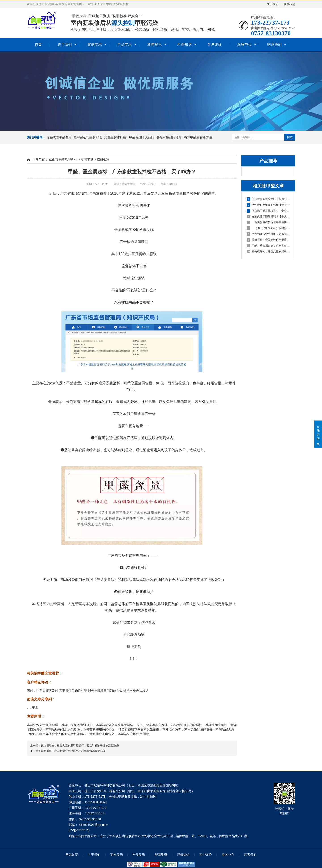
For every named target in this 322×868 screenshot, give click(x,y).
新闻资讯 (155, 44)
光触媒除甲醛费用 (59, 137)
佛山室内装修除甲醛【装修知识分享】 (269, 199)
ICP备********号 (79, 830)
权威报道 (103, 159)
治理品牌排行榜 (116, 137)
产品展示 (125, 44)
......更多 (33, 708)
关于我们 (273, 4)
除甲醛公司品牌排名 (88, 137)
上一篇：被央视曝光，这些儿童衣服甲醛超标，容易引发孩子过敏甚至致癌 (74, 746)
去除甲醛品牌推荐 (169, 137)
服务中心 (244, 44)
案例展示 (95, 44)
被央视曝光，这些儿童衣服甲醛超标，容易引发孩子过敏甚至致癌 (269, 251)
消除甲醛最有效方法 (198, 137)
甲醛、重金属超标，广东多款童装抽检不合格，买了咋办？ (269, 246)
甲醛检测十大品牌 (142, 137)
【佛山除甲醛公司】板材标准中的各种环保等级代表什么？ (269, 228)
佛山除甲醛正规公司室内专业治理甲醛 (269, 211)
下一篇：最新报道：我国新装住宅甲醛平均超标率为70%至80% (68, 751)
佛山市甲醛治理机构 (63, 159)
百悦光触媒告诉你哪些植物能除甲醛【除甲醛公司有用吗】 (269, 222)
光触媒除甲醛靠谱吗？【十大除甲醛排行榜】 (269, 217)
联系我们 (289, 4)
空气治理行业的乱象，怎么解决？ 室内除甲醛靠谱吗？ (269, 234)
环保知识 (184, 44)
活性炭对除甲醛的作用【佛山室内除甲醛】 (269, 205)
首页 (38, 44)
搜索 (290, 137)
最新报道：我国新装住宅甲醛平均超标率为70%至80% (269, 240)
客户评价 (214, 44)
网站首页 (72, 855)
